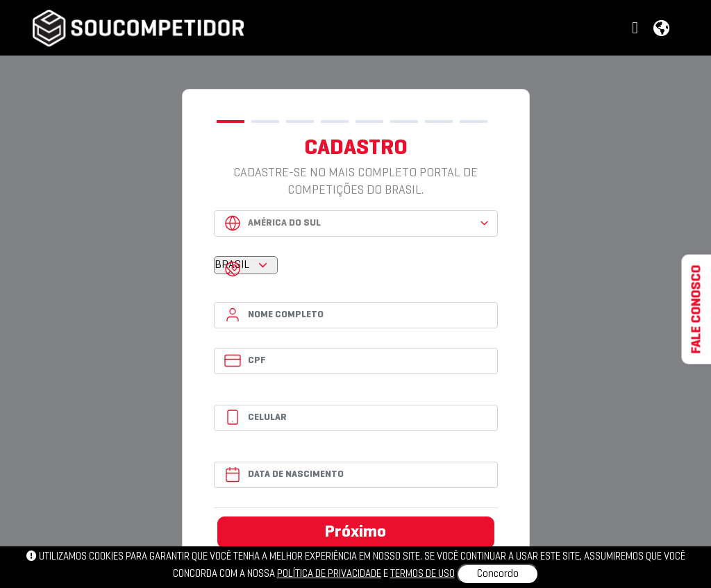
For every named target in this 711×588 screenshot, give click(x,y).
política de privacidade (329, 574)
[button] (637, 29)
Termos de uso (423, 574)
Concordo (498, 574)
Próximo (355, 532)
